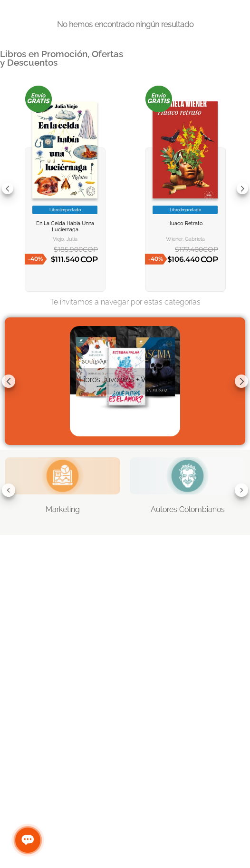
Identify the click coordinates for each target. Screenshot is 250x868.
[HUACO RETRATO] (185, 188)
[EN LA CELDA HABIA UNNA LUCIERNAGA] (65, 188)
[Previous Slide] (8, 188)
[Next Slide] (242, 188)
